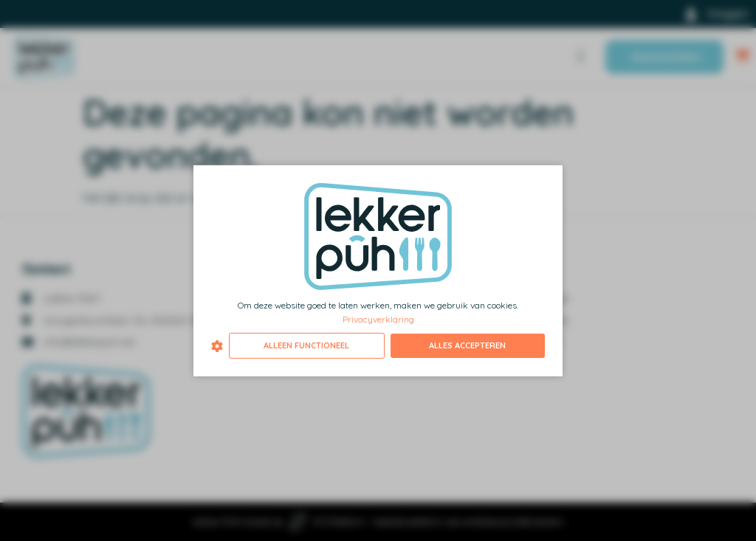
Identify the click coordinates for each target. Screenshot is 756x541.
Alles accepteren (467, 345)
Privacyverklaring (378, 319)
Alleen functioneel (306, 345)
